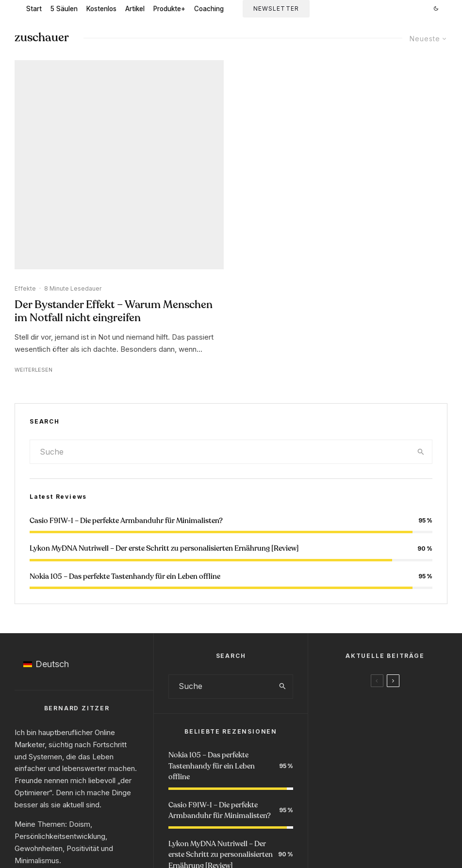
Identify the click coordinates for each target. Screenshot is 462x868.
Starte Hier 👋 (124, 791)
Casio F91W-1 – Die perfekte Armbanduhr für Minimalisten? (126, 319)
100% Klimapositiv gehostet (171, 843)
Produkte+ (169, 9)
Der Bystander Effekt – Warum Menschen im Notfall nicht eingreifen (114, 110)
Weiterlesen (33, 168)
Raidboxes (238, 843)
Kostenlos (101, 9)
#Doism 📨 (176, 791)
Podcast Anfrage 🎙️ (327, 791)
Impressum (198, 825)
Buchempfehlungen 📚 (243, 791)
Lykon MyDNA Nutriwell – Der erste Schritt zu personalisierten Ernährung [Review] (164, 347)
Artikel (135, 9)
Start (34, 9)
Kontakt (270, 825)
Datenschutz (236, 825)
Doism (80, 623)
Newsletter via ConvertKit (295, 843)
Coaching (209, 9)
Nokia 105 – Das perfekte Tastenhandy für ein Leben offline (125, 375)
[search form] (220, 250)
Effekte (25, 87)
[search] (421, 250)
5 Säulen (64, 9)
